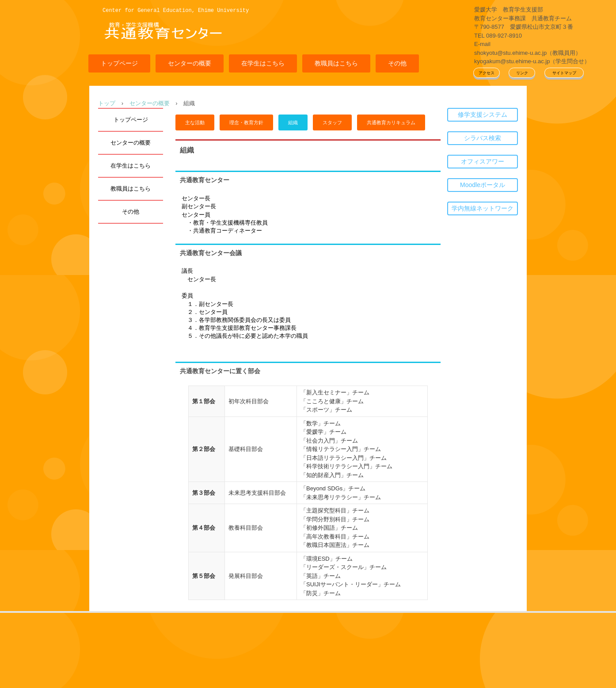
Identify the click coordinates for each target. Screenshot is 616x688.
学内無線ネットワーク (483, 208)
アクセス (487, 73)
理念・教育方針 (246, 122)
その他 (397, 63)
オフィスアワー (483, 161)
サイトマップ (564, 73)
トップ (107, 103)
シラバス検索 (483, 138)
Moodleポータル (483, 185)
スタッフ (332, 122)
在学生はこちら (263, 63)
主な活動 (195, 122)
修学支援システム (483, 115)
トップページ (119, 63)
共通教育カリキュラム (391, 122)
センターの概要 (190, 63)
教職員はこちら (336, 63)
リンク (522, 73)
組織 (293, 122)
